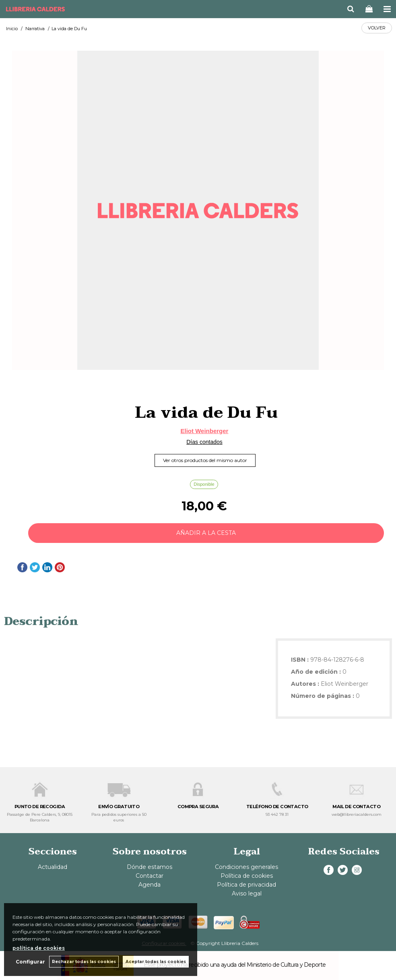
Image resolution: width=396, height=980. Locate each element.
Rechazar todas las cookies (84, 962)
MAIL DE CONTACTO (356, 807)
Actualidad (53, 867)
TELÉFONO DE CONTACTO (277, 807)
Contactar (150, 876)
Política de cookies (247, 876)
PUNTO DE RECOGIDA (40, 807)
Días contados (204, 442)
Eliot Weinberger (205, 431)
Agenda (150, 885)
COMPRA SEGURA (198, 807)
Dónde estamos (150, 867)
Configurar (30, 962)
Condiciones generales (246, 867)
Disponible (204, 484)
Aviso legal (247, 893)
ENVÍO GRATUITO (119, 807)
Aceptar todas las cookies (156, 962)
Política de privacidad (246, 885)
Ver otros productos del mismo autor (205, 460)
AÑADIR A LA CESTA (206, 533)
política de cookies (39, 948)
